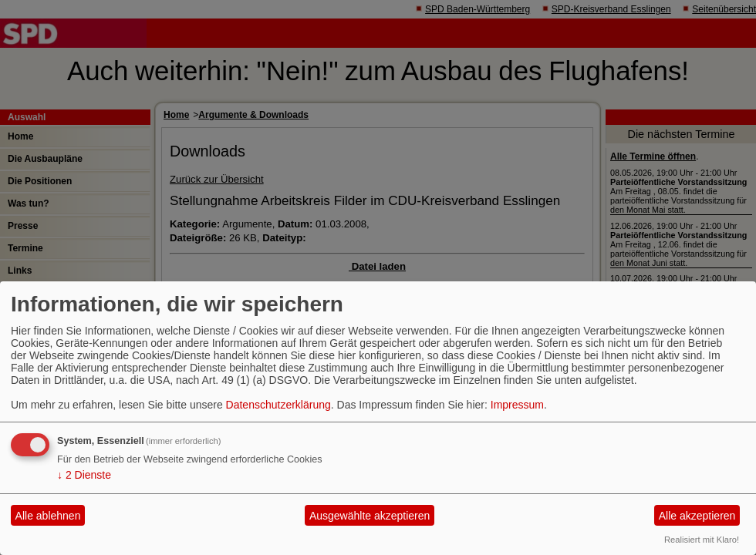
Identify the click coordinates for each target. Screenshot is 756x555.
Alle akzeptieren (697, 516)
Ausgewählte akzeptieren (370, 516)
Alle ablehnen (48, 516)
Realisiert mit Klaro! (702, 540)
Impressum (517, 405)
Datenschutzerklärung (278, 405)
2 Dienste (84, 475)
